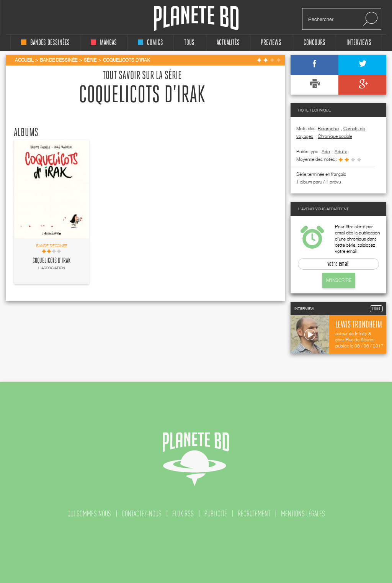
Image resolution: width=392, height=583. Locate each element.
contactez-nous (142, 514)
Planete (196, 19)
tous (189, 43)
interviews (359, 43)
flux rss (183, 514)
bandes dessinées (45, 43)
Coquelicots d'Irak (51, 261)
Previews (271, 43)
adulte (341, 151)
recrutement (254, 514)
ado (326, 151)
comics (150, 43)
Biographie (328, 129)
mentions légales (303, 514)
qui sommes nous (89, 514)
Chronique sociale (335, 136)
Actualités (228, 43)
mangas (104, 43)
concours (314, 43)
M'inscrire (339, 280)
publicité (216, 514)
